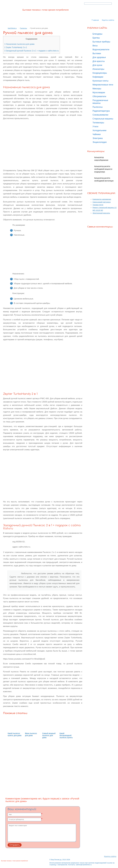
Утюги (95, 127)
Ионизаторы (98, 69)
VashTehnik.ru (12, 28)
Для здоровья (99, 57)
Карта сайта (108, 20)
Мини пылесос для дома (31, 734)
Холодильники (99, 130)
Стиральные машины (103, 119)
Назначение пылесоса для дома (19, 44)
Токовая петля (98, 205)
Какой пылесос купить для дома (15, 734)
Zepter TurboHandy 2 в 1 (16, 47)
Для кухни (97, 65)
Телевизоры (98, 123)
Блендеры (97, 34)
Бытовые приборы (101, 42)
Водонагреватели (101, 50)
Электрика (98, 138)
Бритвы (96, 38)
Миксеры (97, 89)
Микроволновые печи (103, 85)
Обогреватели (99, 96)
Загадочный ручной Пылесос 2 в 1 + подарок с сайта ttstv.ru (32, 51)
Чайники (97, 134)
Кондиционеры (100, 73)
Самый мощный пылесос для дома (49, 735)
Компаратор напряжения (102, 199)
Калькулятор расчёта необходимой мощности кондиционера (103, 169)
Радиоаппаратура (101, 111)
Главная (95, 20)
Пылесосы (24, 28)
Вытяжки (97, 53)
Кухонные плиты (100, 81)
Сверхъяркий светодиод (102, 202)
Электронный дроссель (101, 213)
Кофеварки (98, 77)
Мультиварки (99, 93)
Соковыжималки (100, 115)
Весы (95, 46)
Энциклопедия (100, 142)
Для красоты (99, 61)
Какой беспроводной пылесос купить (66, 735)
